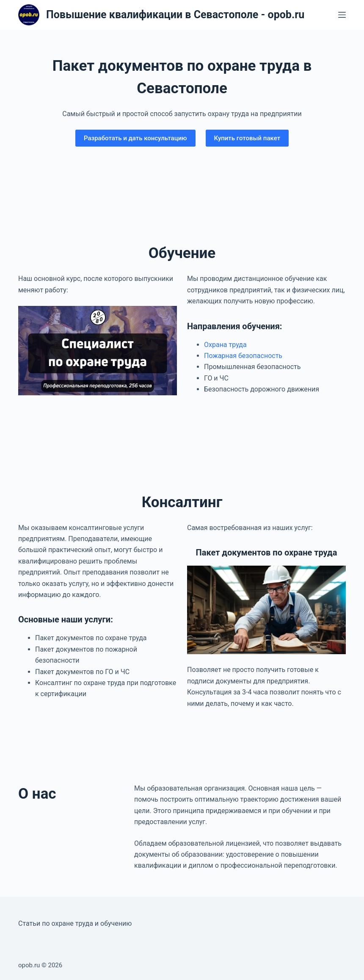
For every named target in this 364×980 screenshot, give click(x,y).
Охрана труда (225, 345)
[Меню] (342, 15)
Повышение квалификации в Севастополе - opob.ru (175, 15)
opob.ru (29, 965)
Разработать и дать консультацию (135, 138)
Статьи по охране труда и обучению (75, 923)
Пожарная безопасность (243, 356)
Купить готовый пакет (247, 138)
